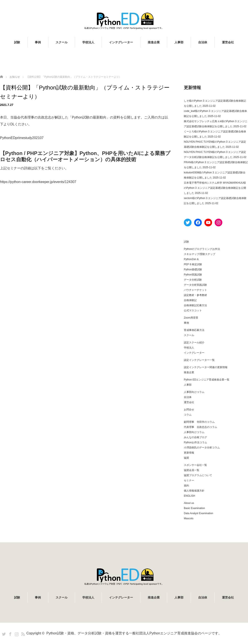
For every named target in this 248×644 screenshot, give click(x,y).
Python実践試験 (193, 275)
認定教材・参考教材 (195, 295)
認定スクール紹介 (194, 342)
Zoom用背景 (191, 318)
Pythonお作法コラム (196, 442)
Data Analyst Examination (199, 513)
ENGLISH (190, 496)
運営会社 (228, 42)
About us (189, 503)
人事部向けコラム (194, 392)
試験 (17, 42)
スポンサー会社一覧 (195, 465)
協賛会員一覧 (192, 470)
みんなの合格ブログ (195, 437)
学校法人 (88, 42)
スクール (62, 42)
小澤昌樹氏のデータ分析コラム (202, 448)
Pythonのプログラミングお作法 (202, 249)
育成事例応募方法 (194, 330)
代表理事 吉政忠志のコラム (201, 427)
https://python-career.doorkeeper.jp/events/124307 (38, 182)
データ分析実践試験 (195, 285)
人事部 (179, 42)
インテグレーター (121, 42)
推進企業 (154, 42)
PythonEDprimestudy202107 (22, 138)
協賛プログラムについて (198, 475)
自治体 (203, 42)
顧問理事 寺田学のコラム (199, 422)
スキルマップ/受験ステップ (200, 254)
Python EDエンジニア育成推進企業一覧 (207, 380)
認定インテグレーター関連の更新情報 (206, 367)
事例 (38, 42)
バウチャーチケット (195, 290)
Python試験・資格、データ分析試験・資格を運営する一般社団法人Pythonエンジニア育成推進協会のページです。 (134, 633)
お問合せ (189, 410)
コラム (188, 415)
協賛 (186, 458)
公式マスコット (193, 310)
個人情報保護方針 (194, 491)
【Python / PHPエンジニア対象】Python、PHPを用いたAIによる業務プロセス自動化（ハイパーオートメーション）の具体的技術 (85, 156)
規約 (186, 486)
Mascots (189, 518)
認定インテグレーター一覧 (199, 360)
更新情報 (189, 453)
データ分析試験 (193, 280)
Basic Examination (194, 508)
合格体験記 (190, 300)
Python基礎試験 (193, 269)
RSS (22, 633)
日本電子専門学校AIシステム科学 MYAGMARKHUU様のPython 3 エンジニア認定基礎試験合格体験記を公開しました (215, 188)
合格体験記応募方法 (195, 305)
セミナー (189, 480)
